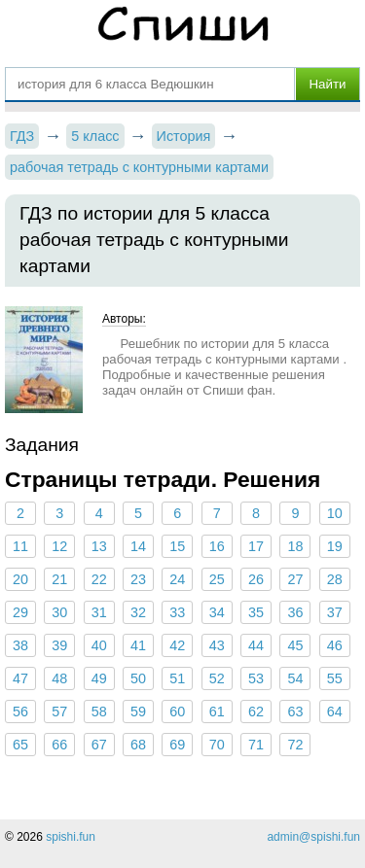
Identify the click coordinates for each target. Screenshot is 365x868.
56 (20, 712)
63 (295, 712)
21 (59, 579)
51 (177, 678)
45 (295, 645)
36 (295, 612)
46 (335, 645)
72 (295, 745)
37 (335, 612)
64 (335, 712)
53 (256, 678)
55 (335, 678)
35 (256, 612)
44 (256, 645)
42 (177, 645)
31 (99, 612)
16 (217, 546)
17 (256, 546)
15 (177, 546)
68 (138, 745)
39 (59, 645)
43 (217, 645)
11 (20, 546)
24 (177, 579)
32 (138, 612)
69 (177, 745)
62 (256, 712)
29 (20, 612)
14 (138, 546)
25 (217, 579)
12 (59, 546)
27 (295, 579)
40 (99, 645)
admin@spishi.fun (313, 837)
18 (295, 546)
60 (177, 712)
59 (138, 712)
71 (256, 745)
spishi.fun (71, 837)
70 (217, 745)
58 (99, 712)
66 (59, 745)
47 (20, 678)
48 (59, 678)
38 (20, 645)
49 (99, 678)
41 (138, 645)
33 (177, 612)
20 (20, 579)
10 (335, 513)
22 (99, 579)
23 (138, 579)
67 (99, 745)
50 (138, 678)
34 (217, 612)
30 (59, 612)
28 (335, 579)
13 (99, 546)
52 (217, 678)
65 (20, 745)
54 (295, 678)
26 (256, 579)
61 (217, 712)
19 (335, 546)
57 (59, 712)
